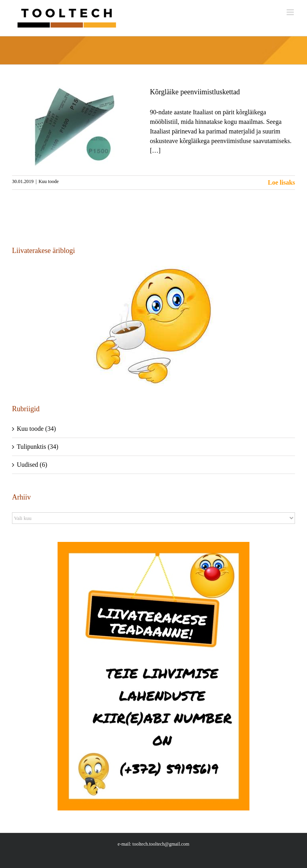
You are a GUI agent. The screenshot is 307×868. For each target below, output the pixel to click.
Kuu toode (48, 181)
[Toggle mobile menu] (291, 12)
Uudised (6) (32, 465)
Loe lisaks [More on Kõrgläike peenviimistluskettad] (281, 182)
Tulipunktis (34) (38, 447)
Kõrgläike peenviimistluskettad (195, 92)
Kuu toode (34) (36, 429)
